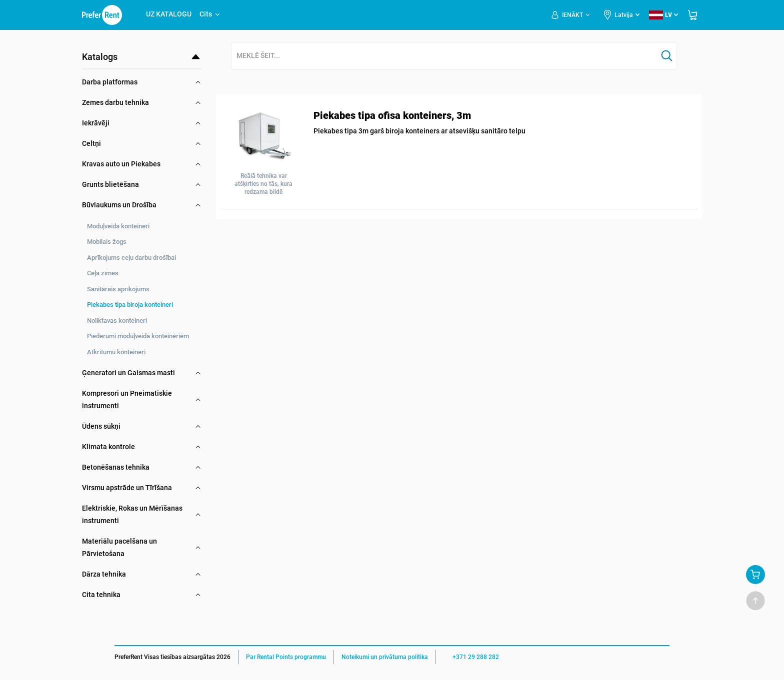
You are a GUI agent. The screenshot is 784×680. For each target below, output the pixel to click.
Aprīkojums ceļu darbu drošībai (131, 258)
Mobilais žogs (107, 242)
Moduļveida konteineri (118, 226)
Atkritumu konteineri (116, 352)
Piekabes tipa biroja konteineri (130, 305)
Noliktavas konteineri (117, 321)
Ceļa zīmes (103, 273)
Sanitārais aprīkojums (118, 289)
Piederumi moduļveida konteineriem (138, 336)
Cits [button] (210, 14)
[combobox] (444, 56)
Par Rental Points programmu (286, 657)
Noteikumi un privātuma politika (385, 657)
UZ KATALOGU (169, 14)
